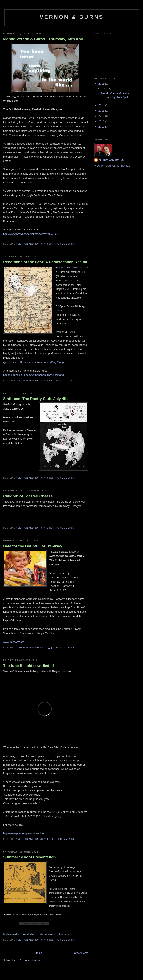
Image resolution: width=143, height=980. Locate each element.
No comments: (66, 244)
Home (39, 953)
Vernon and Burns (111, 160)
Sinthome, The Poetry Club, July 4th (35, 399)
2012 (102, 116)
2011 (102, 121)
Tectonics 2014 (70, 268)
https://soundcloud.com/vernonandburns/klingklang (33, 375)
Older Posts (81, 953)
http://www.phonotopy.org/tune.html (24, 833)
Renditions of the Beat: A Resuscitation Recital (45, 262)
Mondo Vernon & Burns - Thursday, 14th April (44, 39)
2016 (102, 84)
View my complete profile (112, 166)
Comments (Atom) (31, 960)
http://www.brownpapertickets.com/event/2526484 (33, 234)
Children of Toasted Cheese (28, 496)
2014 (102, 105)
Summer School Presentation (29, 857)
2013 (102, 111)
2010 (102, 127)
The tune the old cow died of (29, 666)
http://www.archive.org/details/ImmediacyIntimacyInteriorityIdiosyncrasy (36, 934)
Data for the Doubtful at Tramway (33, 546)
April (105, 88)
